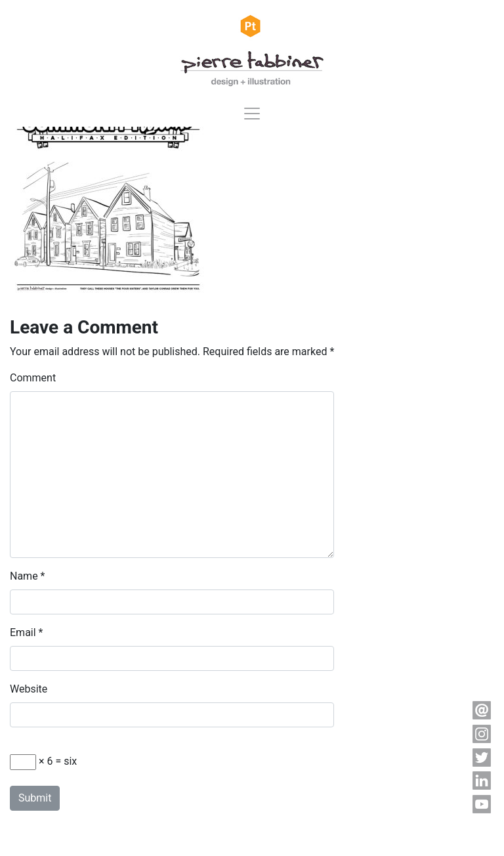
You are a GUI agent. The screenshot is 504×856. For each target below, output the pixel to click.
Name (24, 576)
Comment (33, 378)
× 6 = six (43, 762)
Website (29, 689)
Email (23, 632)
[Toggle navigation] (252, 114)
